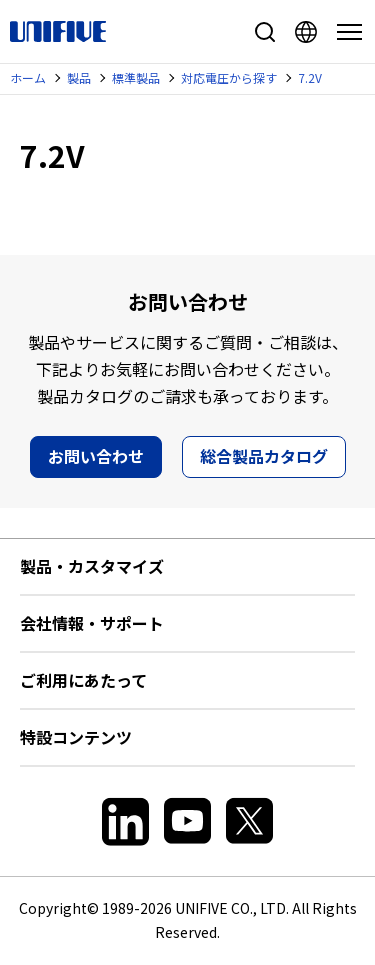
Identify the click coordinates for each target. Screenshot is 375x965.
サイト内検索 (265, 32)
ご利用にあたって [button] (83, 680)
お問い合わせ (96, 456)
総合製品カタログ (264, 456)
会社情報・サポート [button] (92, 623)
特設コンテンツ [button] (76, 737)
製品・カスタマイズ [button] (92, 566)
